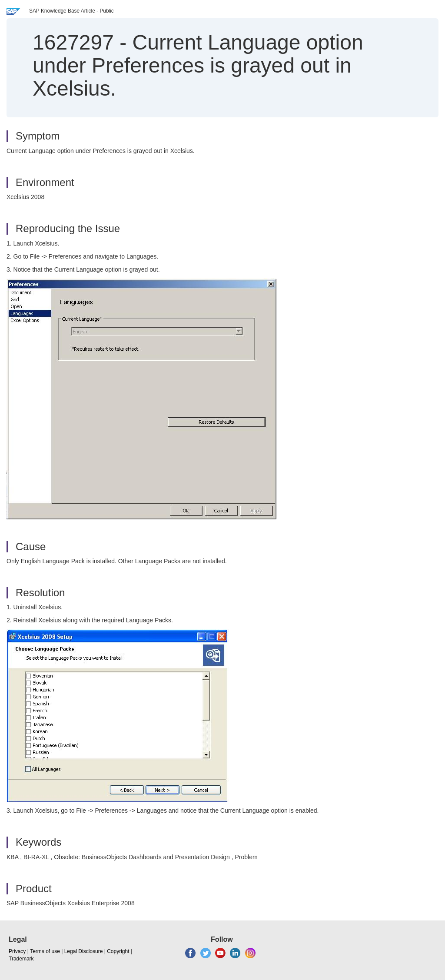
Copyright (118, 951)
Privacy (17, 951)
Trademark (21, 959)
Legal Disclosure (84, 951)
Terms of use (45, 951)
